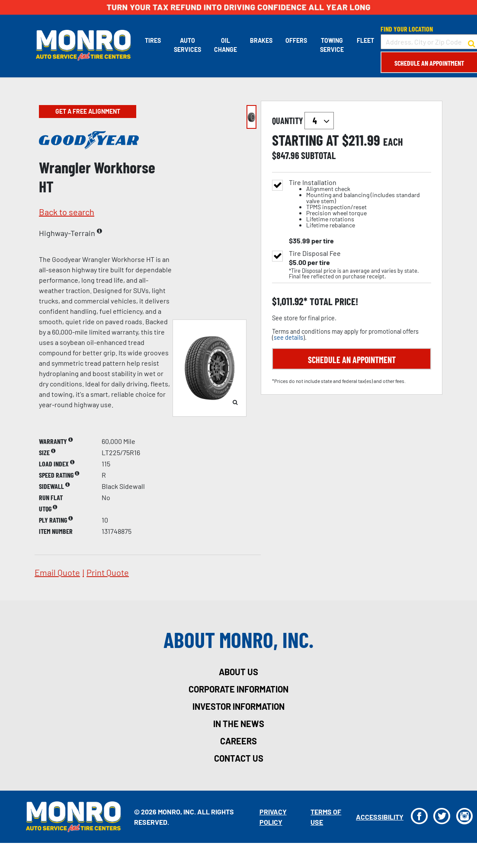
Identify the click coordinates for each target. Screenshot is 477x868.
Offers (295, 40)
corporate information (238, 689)
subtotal (318, 155)
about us (238, 672)
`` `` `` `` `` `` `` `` (319, 121)
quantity (303, 121)
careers (238, 741)
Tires (152, 40)
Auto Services (187, 45)
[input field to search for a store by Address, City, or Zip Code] (428, 42)
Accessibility (378, 817)
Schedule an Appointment (428, 63)
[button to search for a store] (471, 42)
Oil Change (225, 45)
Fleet (365, 40)
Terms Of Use (325, 817)
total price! (333, 302)
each (393, 142)
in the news (239, 724)
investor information (238, 706)
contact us (239, 758)
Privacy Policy (272, 817)
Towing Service (331, 45)
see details (288, 337)
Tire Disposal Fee (315, 253)
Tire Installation (360, 204)
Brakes (260, 40)
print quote (108, 572)
